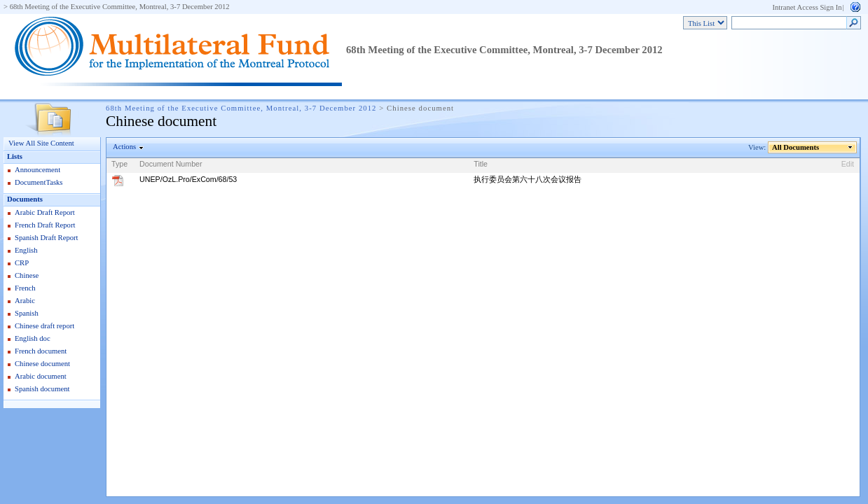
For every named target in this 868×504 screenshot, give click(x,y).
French (25, 288)
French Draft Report (45, 225)
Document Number (171, 164)
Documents (25, 199)
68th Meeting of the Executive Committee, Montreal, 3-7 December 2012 (120, 7)
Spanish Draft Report (47, 238)
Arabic (25, 301)
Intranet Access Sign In (807, 7)
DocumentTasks (39, 182)
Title (481, 164)
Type (119, 164)
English (26, 250)
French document (41, 351)
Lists (15, 156)
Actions (125, 147)
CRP (22, 263)
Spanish (27, 313)
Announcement (37, 170)
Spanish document (42, 389)
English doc (33, 338)
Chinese (27, 275)
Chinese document (42, 364)
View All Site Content (41, 143)
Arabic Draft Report (45, 212)
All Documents (796, 147)
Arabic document (41, 376)
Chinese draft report (44, 326)
